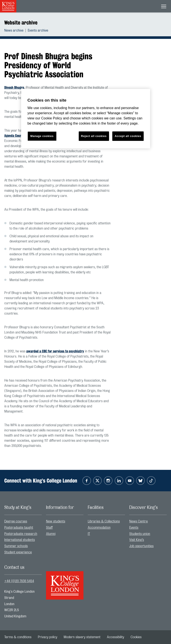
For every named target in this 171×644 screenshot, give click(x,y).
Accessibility (116, 637)
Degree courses (16, 521)
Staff (49, 528)
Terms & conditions (18, 637)
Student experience (18, 552)
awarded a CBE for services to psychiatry (55, 351)
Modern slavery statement (82, 637)
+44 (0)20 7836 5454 (19, 581)
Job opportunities (141, 546)
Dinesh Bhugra (14, 88)
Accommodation (99, 528)
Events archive (38, 30)
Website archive (21, 23)
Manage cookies (42, 136)
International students (20, 540)
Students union (140, 534)
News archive (14, 30)
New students (56, 521)
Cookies (136, 637)
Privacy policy (48, 637)
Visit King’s (137, 540)
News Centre (139, 521)
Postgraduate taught (19, 528)
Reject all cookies (94, 136)
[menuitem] (16, 30)
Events (134, 528)
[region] (86, 119)
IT (89, 534)
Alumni (51, 534)
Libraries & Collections (104, 521)
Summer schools (16, 546)
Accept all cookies (128, 136)
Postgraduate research (21, 534)
